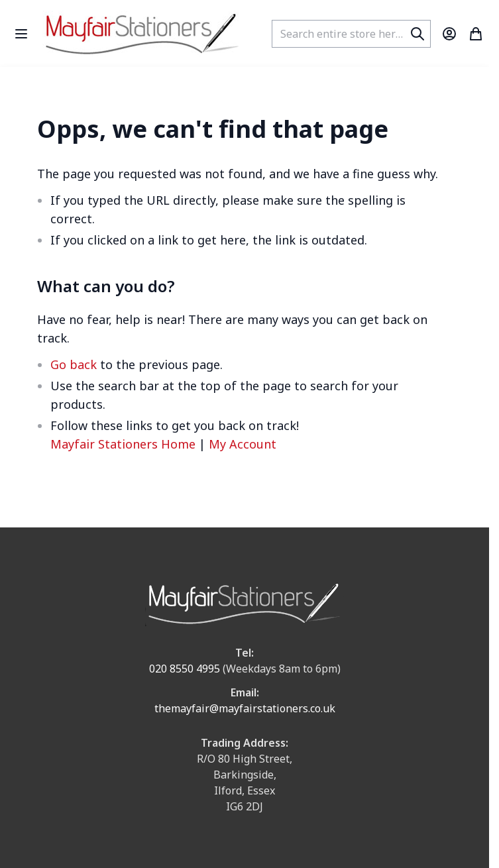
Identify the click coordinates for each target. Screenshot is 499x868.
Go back (74, 364)
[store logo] (142, 33)
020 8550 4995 (185, 669)
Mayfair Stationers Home (123, 444)
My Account (243, 444)
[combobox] (351, 34)
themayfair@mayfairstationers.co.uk (245, 708)
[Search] (417, 34)
